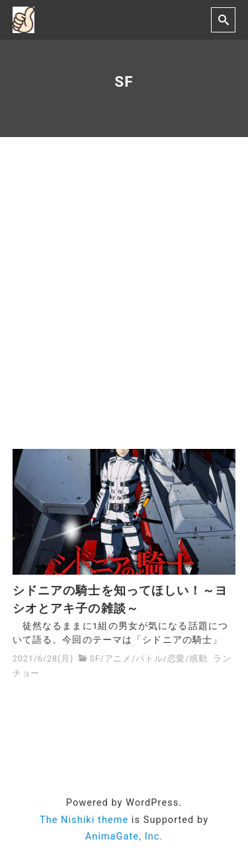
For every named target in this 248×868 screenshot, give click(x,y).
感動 (198, 658)
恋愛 (177, 658)
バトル (149, 658)
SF (95, 658)
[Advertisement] (124, 293)
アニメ (118, 658)
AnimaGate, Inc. (124, 837)
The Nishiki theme (84, 820)
